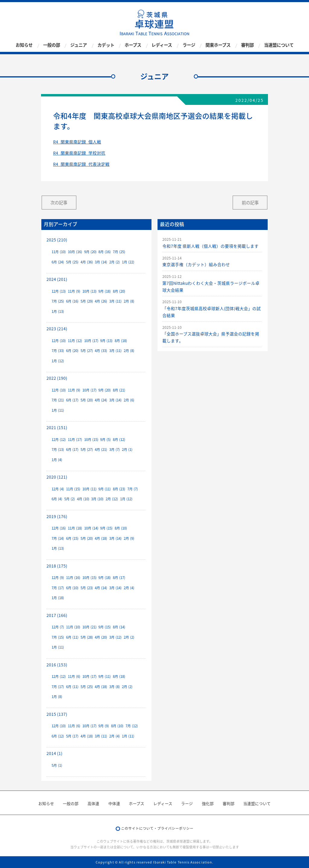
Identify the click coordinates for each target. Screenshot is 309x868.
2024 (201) (57, 279)
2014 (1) (54, 753)
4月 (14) (101, 588)
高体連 (93, 803)
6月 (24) (58, 262)
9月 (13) (106, 341)
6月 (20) (72, 351)
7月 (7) (133, 489)
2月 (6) (129, 400)
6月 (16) (72, 301)
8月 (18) (121, 341)
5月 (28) (87, 637)
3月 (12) (115, 637)
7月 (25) (119, 252)
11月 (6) (74, 676)
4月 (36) (87, 262)
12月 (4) (58, 489)
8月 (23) (119, 489)
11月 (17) (75, 440)
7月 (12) (132, 726)
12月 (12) (59, 440)
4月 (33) (101, 351)
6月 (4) (57, 499)
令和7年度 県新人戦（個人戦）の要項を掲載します (210, 246)
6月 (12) (58, 736)
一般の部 (52, 45)
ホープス (133, 45)
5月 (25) (72, 262)
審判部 (247, 45)
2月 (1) (127, 450)
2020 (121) (57, 477)
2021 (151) (57, 427)
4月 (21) (101, 450)
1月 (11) (58, 410)
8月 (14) (119, 627)
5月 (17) (72, 736)
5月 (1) (57, 765)
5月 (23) (87, 588)
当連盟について (279, 45)
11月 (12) (75, 341)
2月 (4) (129, 588)
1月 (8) (57, 697)
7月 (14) (58, 538)
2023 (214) (57, 329)
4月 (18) (101, 538)
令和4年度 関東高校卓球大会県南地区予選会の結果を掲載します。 (153, 121)
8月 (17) (119, 578)
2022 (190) (57, 378)
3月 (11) (115, 301)
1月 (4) (57, 460)
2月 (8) (129, 301)
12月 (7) (58, 627)
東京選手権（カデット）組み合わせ (196, 264)
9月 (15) (106, 528)
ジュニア (79, 45)
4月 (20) (101, 637)
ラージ (189, 45)
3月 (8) (115, 687)
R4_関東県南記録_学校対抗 (79, 153)
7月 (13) (58, 450)
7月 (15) (58, 637)
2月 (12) (112, 499)
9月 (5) (105, 440)
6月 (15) (72, 538)
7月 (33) (58, 351)
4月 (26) (101, 301)
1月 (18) (58, 598)
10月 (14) (91, 528)
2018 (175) (57, 566)
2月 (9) (129, 538)
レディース (162, 45)
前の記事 (250, 203)
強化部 (208, 803)
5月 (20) (87, 400)
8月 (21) (119, 390)
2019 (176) (57, 516)
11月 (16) (73, 578)
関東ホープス (218, 45)
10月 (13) (89, 291)
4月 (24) (101, 400)
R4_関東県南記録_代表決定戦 (81, 164)
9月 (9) (104, 726)
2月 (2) (115, 262)
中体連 (114, 803)
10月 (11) (89, 489)
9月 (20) (90, 252)
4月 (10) (83, 499)
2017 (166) (57, 615)
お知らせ (24, 45)
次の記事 (59, 203)
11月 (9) (74, 291)
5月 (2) (70, 499)
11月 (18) (75, 528)
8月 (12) (119, 440)
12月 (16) (59, 528)
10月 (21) (89, 627)
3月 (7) (115, 450)
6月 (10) (72, 588)
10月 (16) (75, 252)
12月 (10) (59, 341)
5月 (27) (87, 351)
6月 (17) (72, 400)
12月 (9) (58, 578)
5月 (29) (87, 301)
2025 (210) (57, 240)
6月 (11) (72, 637)
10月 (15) (91, 440)
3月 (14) (101, 262)
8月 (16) (105, 252)
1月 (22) (128, 262)
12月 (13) (59, 291)
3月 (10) (97, 499)
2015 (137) (57, 714)
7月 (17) (58, 588)
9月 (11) (105, 489)
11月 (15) (73, 489)
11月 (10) (59, 252)
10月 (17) (91, 341)
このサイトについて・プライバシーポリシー (157, 828)
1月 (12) (58, 361)
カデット (106, 45)
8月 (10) (121, 528)
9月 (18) (105, 291)
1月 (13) (58, 311)
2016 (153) (57, 665)
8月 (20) (119, 291)
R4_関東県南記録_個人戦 (77, 142)
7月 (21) (58, 400)
